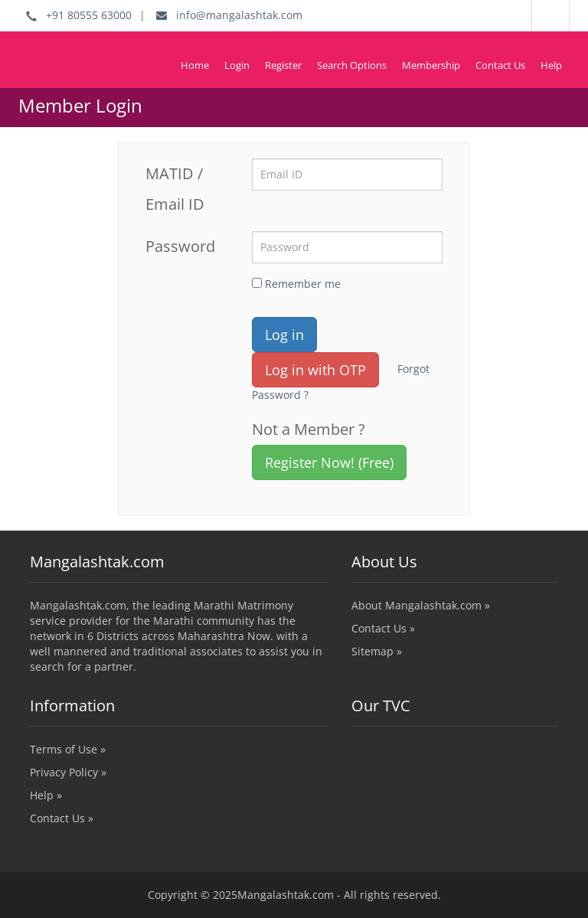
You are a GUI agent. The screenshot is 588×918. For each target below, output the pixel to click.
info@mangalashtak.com (229, 15)
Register (283, 65)
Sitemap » (377, 651)
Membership (431, 65)
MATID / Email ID (175, 189)
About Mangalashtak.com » (421, 605)
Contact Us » (383, 628)
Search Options (352, 65)
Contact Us (500, 65)
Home (195, 65)
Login (237, 65)
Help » (46, 795)
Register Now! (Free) (329, 462)
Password (180, 246)
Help (551, 65)
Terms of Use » (68, 749)
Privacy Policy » (68, 772)
